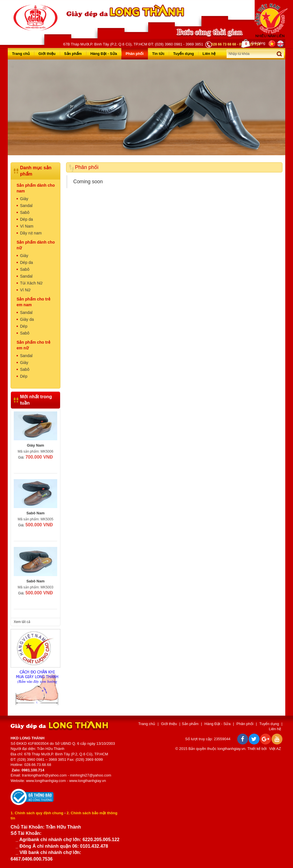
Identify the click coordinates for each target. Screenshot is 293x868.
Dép (24, 326)
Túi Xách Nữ (31, 283)
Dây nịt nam (31, 233)
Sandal (26, 206)
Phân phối (135, 54)
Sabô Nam (35, 513)
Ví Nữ (25, 290)
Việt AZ (275, 749)
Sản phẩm (73, 54)
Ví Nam (27, 226)
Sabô (25, 212)
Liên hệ (209, 54)
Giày (24, 199)
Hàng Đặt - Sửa (104, 54)
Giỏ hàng (253, 43)
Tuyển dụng (184, 54)
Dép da (26, 219)
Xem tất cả (22, 622)
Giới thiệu (47, 54)
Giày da (27, 319)
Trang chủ (21, 54)
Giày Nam (35, 445)
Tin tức (158, 54)
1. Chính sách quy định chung (37, 813)
